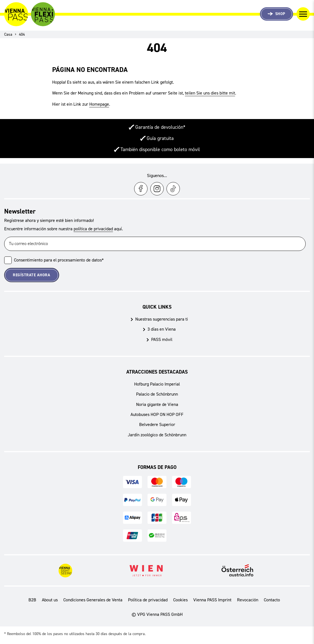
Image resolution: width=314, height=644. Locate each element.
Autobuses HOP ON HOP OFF (157, 414)
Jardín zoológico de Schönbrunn (157, 435)
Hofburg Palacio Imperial (157, 384)
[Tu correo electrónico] (155, 244)
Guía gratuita (160, 138)
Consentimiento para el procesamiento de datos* (59, 260)
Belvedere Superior (157, 424)
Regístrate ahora (32, 275)
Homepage (99, 104)
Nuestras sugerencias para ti (162, 319)
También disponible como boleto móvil (160, 149)
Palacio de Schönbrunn (157, 394)
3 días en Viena (162, 329)
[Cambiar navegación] (303, 14)
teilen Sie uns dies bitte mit (210, 93)
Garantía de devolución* (160, 127)
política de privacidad (93, 229)
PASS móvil (162, 339)
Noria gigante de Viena (157, 404)
